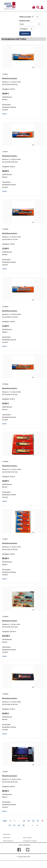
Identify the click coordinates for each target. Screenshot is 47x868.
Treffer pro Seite (25, 17)
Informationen (8, 841)
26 (23, 825)
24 (14, 825)
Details (5, 114)
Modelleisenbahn (10, 79)
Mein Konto (27, 838)
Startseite (7, 834)
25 (19, 825)
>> (37, 825)
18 (24, 821)
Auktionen (7, 838)
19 (29, 821)
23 (10, 825)
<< (10, 821)
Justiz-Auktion (23, 857)
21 (38, 821)
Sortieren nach (25, 21)
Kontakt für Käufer (30, 841)
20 (33, 821)
